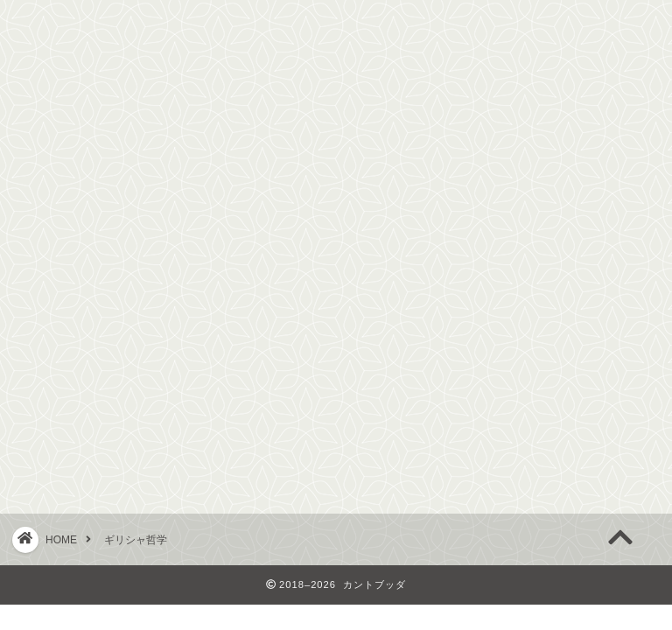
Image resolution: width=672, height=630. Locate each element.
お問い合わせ (549, 189)
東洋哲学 (436, 189)
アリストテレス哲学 (110, 403)
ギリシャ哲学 (122, 189)
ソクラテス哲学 (94, 342)
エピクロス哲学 (94, 434)
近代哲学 (236, 189)
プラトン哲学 (87, 372)
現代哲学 (336, 189)
